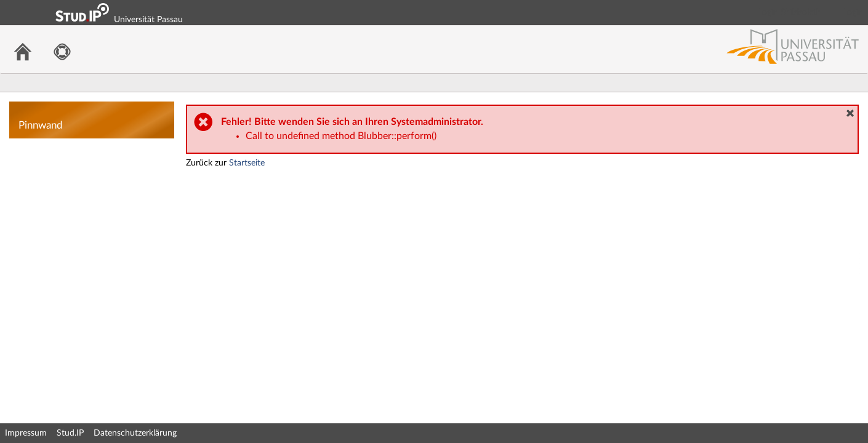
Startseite (247, 163)
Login (853, 12)
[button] (850, 113)
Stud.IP (70, 433)
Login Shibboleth (790, 12)
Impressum (26, 433)
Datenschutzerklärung (135, 433)
